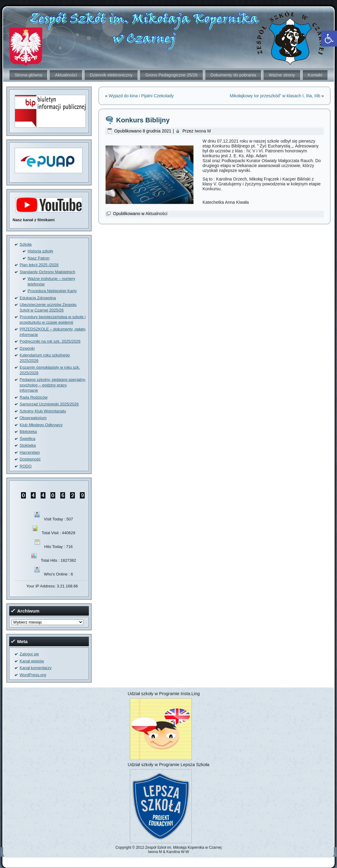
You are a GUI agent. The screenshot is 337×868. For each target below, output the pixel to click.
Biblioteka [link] (28, 432)
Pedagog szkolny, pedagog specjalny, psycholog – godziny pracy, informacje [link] (53, 385)
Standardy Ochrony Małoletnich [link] (47, 272)
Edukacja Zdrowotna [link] (38, 298)
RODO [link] (26, 466)
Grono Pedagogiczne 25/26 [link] (171, 75)
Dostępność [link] (30, 459)
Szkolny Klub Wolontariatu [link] (43, 411)
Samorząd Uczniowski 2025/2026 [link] (49, 404)
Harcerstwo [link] (30, 452)
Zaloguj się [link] (29, 654)
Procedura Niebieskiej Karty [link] (52, 291)
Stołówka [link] (28, 445)
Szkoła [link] (26, 244)
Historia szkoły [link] (40, 251)
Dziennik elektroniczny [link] (111, 75)
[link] (329, 39)
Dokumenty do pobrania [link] (233, 75)
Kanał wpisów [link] (32, 661)
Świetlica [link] (27, 439)
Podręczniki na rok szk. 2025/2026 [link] (50, 341)
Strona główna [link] (28, 75)
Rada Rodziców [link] (34, 397)
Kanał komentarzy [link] (36, 668)
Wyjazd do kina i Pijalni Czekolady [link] (141, 96)
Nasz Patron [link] (39, 258)
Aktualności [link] (66, 75)
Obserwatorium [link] (33, 418)
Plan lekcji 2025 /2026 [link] (39, 265)
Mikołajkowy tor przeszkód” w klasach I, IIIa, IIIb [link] (275, 96)
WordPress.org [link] (33, 675)
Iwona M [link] (203, 131)
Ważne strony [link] (282, 75)
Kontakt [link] (315, 75)
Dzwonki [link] (27, 348)
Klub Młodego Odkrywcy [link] (41, 425)
